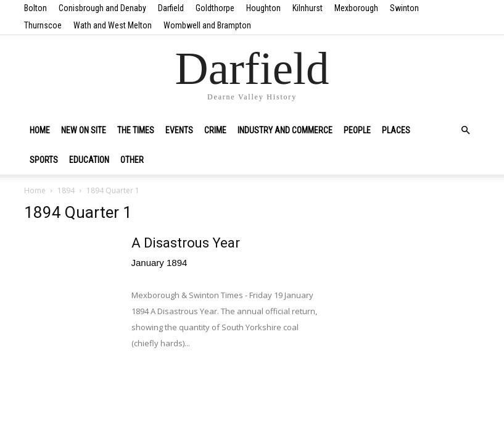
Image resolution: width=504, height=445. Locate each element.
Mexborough (356, 8)
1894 (66, 190)
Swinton (404, 8)
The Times (136, 130)
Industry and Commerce (285, 130)
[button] (466, 130)
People (357, 130)
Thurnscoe (43, 25)
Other (132, 160)
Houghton (263, 8)
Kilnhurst (308, 8)
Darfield (171, 8)
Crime (215, 130)
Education (89, 160)
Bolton (35, 8)
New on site (84, 130)
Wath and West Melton (113, 25)
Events (179, 130)
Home (40, 130)
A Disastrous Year (186, 243)
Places (396, 130)
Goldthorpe (215, 8)
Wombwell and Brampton (207, 25)
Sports (44, 160)
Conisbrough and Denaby (102, 8)
